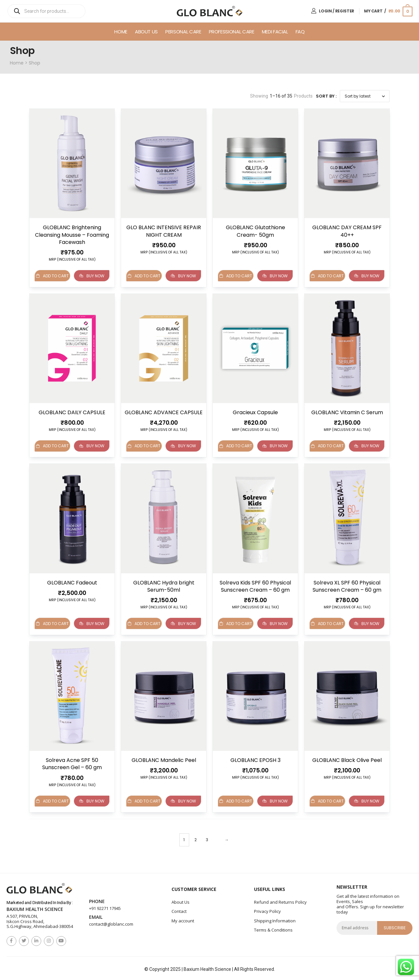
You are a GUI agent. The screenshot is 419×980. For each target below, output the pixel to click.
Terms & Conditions (273, 928)
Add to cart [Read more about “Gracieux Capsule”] (236, 445)
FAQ (300, 32)
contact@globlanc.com (111, 922)
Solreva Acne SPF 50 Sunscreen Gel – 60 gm (72, 762)
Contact (179, 909)
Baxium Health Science (35, 907)
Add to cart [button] (52, 276)
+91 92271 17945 (105, 906)
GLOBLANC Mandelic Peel (164, 758)
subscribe (395, 925)
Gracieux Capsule (255, 412)
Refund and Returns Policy (280, 900)
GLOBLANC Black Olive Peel (347, 758)
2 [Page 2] (196, 838)
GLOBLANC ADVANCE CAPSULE (164, 412)
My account (183, 918)
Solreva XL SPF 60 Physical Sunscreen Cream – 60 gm (347, 585)
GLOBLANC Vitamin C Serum (347, 412)
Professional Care (232, 32)
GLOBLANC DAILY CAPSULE (72, 412)
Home (121, 32)
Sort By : (326, 96)
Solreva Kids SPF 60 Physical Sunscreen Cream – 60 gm (255, 585)
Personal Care (183, 32)
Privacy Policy (267, 909)
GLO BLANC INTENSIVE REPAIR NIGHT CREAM (164, 231)
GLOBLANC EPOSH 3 (255, 758)
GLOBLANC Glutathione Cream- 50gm (255, 231)
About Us (146, 32)
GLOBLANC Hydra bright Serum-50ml (164, 585)
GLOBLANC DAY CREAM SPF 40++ (347, 231)
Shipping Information (275, 918)
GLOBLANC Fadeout (72, 582)
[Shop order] (365, 96)
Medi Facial (275, 32)
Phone (97, 900)
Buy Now (92, 276)
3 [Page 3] (207, 838)
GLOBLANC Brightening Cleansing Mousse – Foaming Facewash (72, 235)
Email (96, 915)
